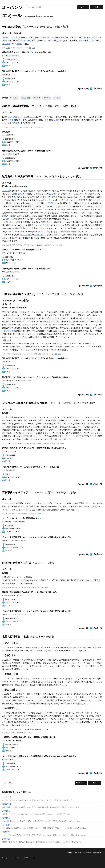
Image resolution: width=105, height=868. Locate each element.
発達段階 (10, 219)
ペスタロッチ (26, 235)
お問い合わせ (97, 853)
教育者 (16, 123)
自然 (55, 41)
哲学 (21, 228)
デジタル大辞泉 (11, 27)
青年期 (12, 120)
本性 (35, 41)
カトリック (14, 98)
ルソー (43, 37)
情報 (30, 48)
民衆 (15, 194)
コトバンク (12, 7)
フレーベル (38, 235)
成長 (60, 41)
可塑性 (51, 203)
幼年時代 (37, 98)
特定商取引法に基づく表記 (83, 853)
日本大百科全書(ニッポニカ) (19, 294)
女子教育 (57, 98)
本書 (43, 200)
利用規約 (70, 853)
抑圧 (21, 194)
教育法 (75, 120)
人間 (56, 120)
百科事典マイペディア (15, 492)
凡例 (34, 48)
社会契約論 (64, 232)
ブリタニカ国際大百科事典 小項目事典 (25, 403)
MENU (4, 2)
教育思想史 (26, 98)
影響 (19, 44)
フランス (15, 37)
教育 (64, 37)
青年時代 (47, 98)
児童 (29, 41)
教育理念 (6, 44)
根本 (81, 41)
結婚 (4, 41)
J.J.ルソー (6, 191)
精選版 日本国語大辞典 (15, 106)
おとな (53, 194)
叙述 (23, 41)
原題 (6, 37)
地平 (30, 191)
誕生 (96, 37)
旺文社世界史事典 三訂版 (17, 563)
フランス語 (12, 117)
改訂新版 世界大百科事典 (18, 176)
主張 (92, 41)
